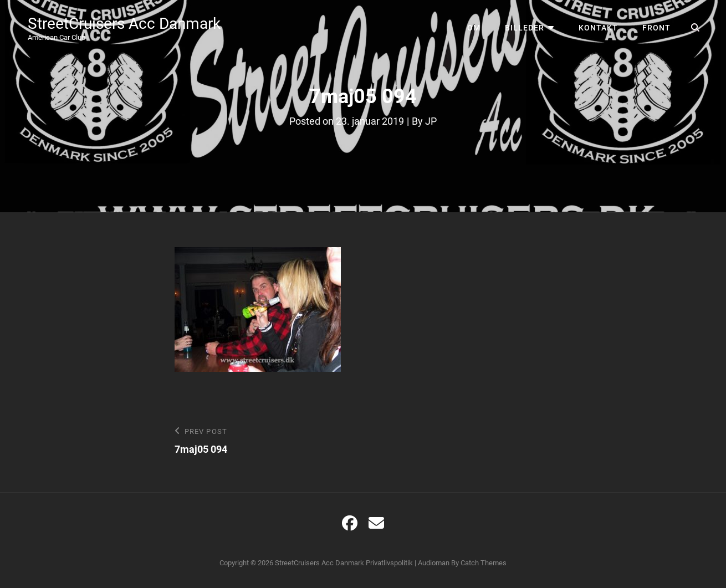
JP (431, 121)
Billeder (525, 28)
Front (656, 28)
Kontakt (598, 28)
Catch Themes (484, 563)
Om (474, 28)
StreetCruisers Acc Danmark (124, 24)
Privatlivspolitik (389, 563)
